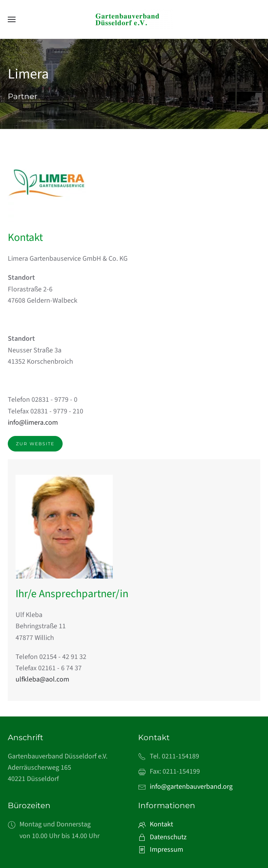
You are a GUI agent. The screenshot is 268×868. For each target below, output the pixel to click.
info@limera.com (33, 423)
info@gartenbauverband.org (191, 787)
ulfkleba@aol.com (42, 679)
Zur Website (35, 444)
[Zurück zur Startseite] (134, 19)
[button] (12, 19)
